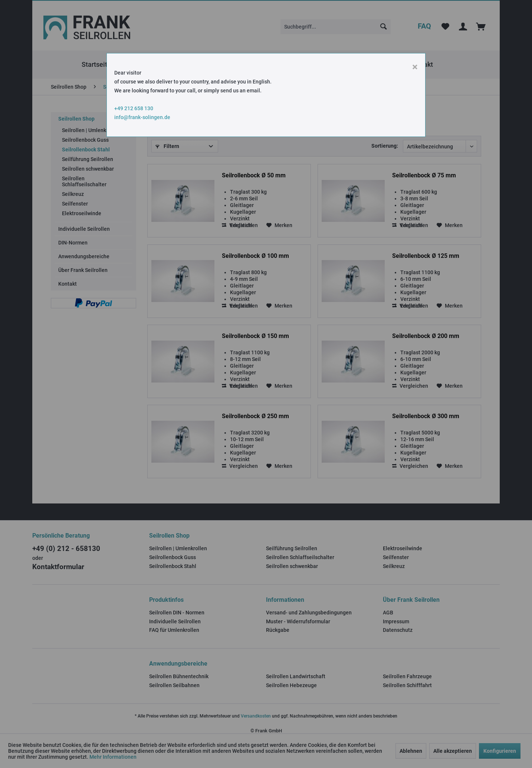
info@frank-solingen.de (142, 117)
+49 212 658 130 (134, 108)
